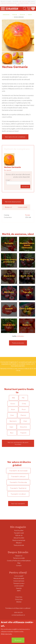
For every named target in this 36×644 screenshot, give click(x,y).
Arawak (9, 308)
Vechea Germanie (19, 17)
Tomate (30, 15)
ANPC (19, 591)
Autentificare (23, 3)
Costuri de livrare (19, 581)
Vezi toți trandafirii (18, 503)
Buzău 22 (27, 325)
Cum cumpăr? (19, 576)
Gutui (13, 404)
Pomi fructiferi (19, 530)
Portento (9, 243)
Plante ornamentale (19, 540)
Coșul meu (19, 597)
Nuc (12, 433)
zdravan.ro (6, 15)
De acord (18, 640)
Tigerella (27, 292)
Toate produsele (18, 343)
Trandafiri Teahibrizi (18, 488)
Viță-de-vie (19, 535)
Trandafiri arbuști (18, 476)
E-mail (8, 180)
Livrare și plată (19, 586)
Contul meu (19, 599)
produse (15, 15)
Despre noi (19, 556)
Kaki (11, 427)
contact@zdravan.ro (9, 3)
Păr (23, 398)
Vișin (13, 409)
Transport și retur (19, 583)
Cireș (24, 404)
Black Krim (9, 276)
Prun (24, 409)
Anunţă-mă (25, 187)
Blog (19, 563)
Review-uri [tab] (8, 207)
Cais (12, 415)
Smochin (24, 427)
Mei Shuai (9, 292)
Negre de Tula (27, 259)
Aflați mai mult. (6, 634)
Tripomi (23, 433)
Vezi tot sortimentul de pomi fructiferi (18, 443)
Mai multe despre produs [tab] (13, 202)
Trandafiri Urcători (18, 494)
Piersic (23, 415)
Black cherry (27, 276)
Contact (19, 565)
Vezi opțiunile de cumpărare (15, 137)
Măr (14, 398)
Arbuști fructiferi (19, 538)
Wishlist (19, 602)
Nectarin (13, 421)
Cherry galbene (27, 308)
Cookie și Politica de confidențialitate (19, 561)
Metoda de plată (19, 578)
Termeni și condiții (19, 558)
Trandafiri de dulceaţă (18, 471)
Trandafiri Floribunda (18, 482)
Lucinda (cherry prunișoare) (9, 260)
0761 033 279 (23, 1)
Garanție (19, 588)
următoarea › (20, 336)
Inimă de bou (9, 325)
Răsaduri (22, 15)
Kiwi (25, 421)
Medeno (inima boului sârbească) (27, 245)
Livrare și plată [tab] (23, 207)
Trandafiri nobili (19, 533)
